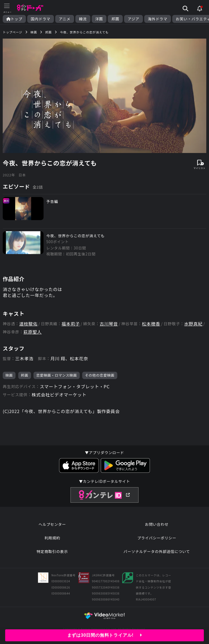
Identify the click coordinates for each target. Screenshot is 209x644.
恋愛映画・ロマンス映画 (56, 375)
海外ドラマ (158, 19)
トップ (14, 19)
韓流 (83, 19)
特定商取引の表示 (52, 551)
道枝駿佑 (28, 324)
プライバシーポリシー (157, 538)
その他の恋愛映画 (100, 375)
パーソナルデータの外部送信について (157, 551)
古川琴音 (109, 324)
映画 (9, 375)
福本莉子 (71, 324)
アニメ (65, 19)
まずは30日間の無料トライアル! (105, 635)
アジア (133, 19)
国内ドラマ (41, 19)
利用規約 (52, 538)
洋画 (99, 19)
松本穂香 (151, 324)
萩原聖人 (33, 332)
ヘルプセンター (52, 524)
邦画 (115, 19)
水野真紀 (193, 324)
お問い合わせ (157, 524)
